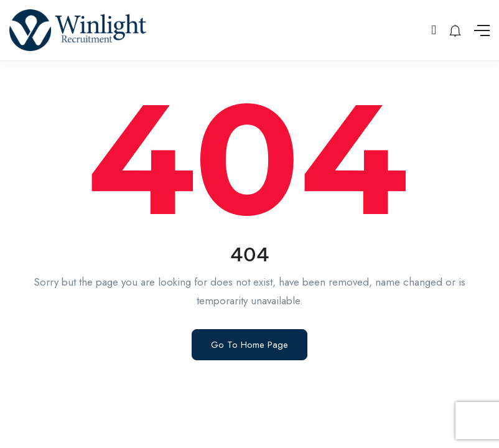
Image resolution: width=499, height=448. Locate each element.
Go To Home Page (250, 345)
